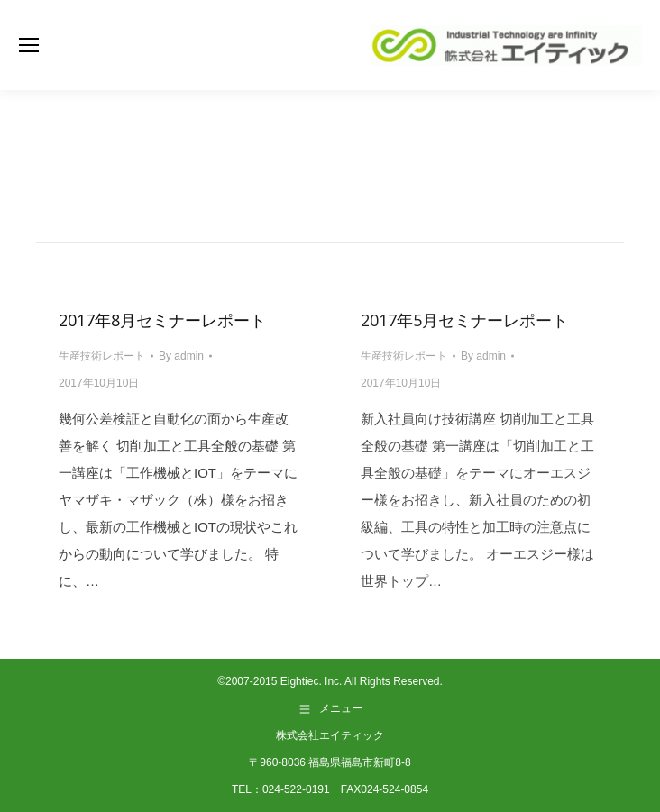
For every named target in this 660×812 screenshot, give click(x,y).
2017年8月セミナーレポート (162, 320)
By (181, 356)
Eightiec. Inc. (312, 681)
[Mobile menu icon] (29, 45)
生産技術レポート (102, 356)
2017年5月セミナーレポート (464, 320)
